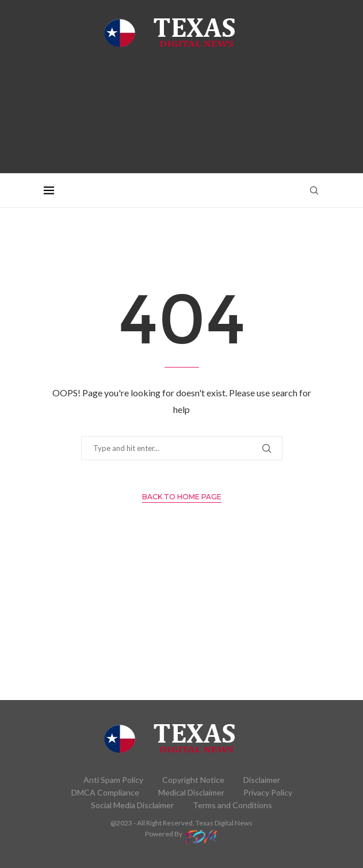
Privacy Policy (268, 792)
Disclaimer (262, 780)
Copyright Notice (193, 780)
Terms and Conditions (232, 805)
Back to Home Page (182, 497)
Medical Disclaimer (191, 792)
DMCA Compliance (105, 792)
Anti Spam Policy (113, 780)
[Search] (314, 190)
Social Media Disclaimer (132, 805)
